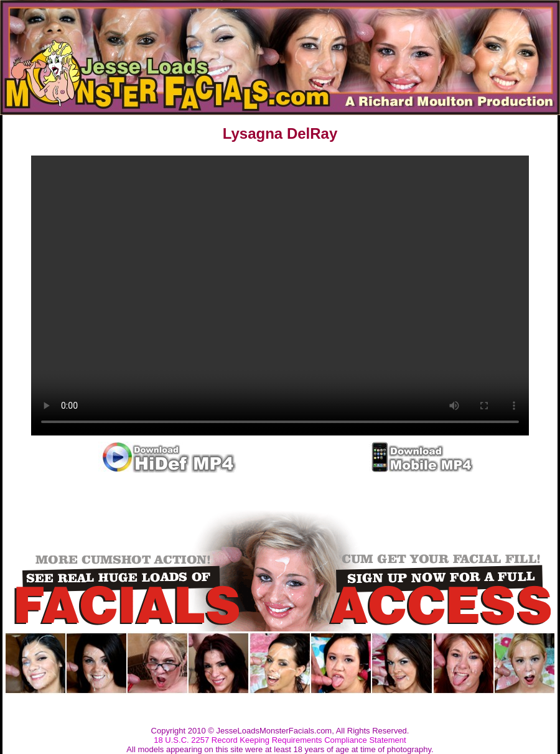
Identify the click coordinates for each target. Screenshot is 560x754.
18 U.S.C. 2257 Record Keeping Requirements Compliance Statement (280, 740)
